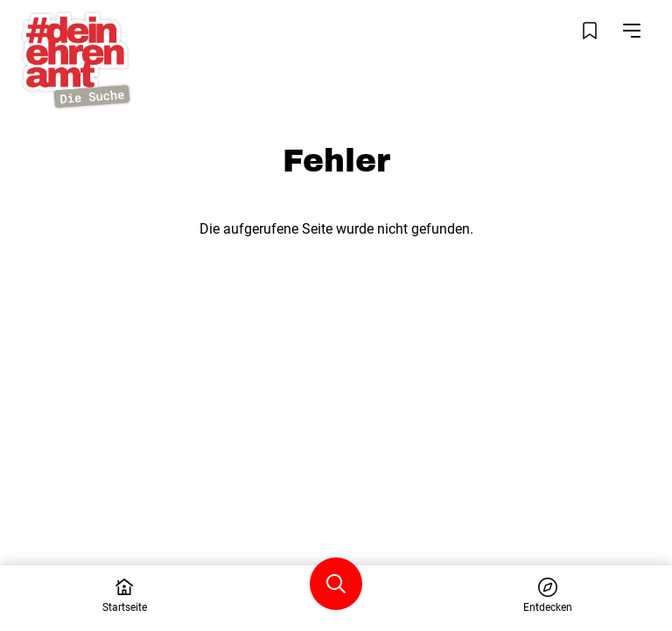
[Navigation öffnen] (632, 31)
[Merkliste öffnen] (590, 31)
